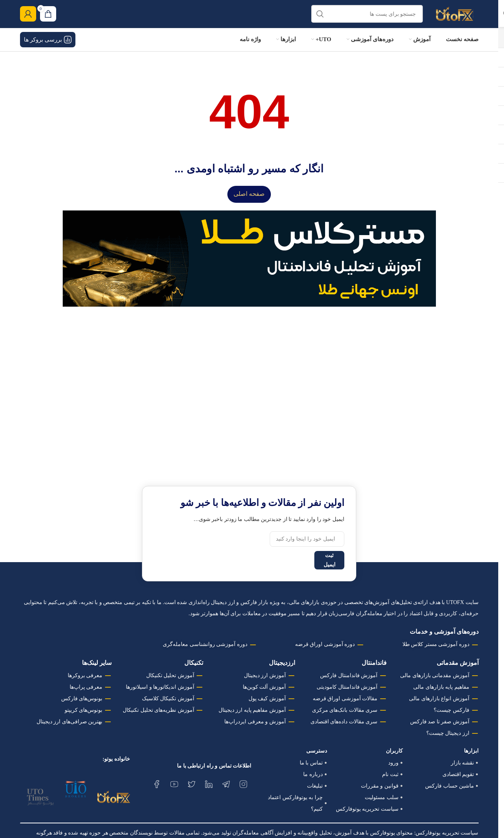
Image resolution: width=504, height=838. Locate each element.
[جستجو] (367, 17)
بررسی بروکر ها (48, 47)
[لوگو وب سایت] (455, 17)
